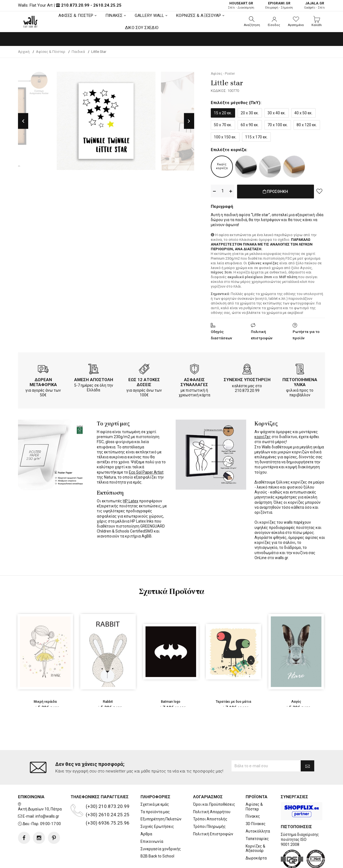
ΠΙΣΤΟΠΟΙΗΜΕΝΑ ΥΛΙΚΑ (300, 381)
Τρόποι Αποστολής (210, 797)
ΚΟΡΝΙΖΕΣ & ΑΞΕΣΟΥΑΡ (199, 15)
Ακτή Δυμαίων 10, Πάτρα (40, 787)
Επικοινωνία (152, 819)
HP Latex (131, 500)
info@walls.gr (47, 794)
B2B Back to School (157, 834)
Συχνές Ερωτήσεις (157, 804)
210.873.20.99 (75, 5)
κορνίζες (263, 436)
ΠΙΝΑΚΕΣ (114, 15)
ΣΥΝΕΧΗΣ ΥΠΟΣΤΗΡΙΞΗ (247, 379)
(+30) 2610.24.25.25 (108, 792)
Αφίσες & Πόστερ (254, 785)
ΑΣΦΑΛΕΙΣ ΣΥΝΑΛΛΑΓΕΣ (194, 381)
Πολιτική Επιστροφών (213, 812)
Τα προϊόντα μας (155, 789)
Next (189, 121)
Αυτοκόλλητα (258, 809)
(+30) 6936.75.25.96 (108, 801)
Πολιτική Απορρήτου (212, 789)
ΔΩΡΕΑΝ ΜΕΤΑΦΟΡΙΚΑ (43, 381)
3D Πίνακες (256, 802)
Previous (23, 121)
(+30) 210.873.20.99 (108, 784)
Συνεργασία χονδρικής (161, 826)
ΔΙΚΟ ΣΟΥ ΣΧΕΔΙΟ (142, 28)
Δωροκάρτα (256, 836)
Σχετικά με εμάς (155, 782)
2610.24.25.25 (107, 5)
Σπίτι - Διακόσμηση (241, 5)
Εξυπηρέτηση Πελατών (161, 797)
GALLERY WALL (149, 15)
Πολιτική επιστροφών (262, 334)
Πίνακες (253, 794)
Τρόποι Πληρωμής (209, 804)
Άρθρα (146, 812)
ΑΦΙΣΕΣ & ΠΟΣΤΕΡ (76, 15)
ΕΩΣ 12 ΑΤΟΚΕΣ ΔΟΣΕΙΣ (144, 381)
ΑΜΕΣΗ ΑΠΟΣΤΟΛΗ (94, 379)
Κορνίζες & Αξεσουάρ (255, 826)
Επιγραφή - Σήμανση (279, 5)
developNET (218, 861)
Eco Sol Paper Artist (146, 471)
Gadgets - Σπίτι (315, 5)
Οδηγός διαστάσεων (221, 334)
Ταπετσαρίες (257, 816)
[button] (252, 22)
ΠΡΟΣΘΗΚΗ (275, 191)
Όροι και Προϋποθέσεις (214, 782)
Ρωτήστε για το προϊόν (306, 334)
